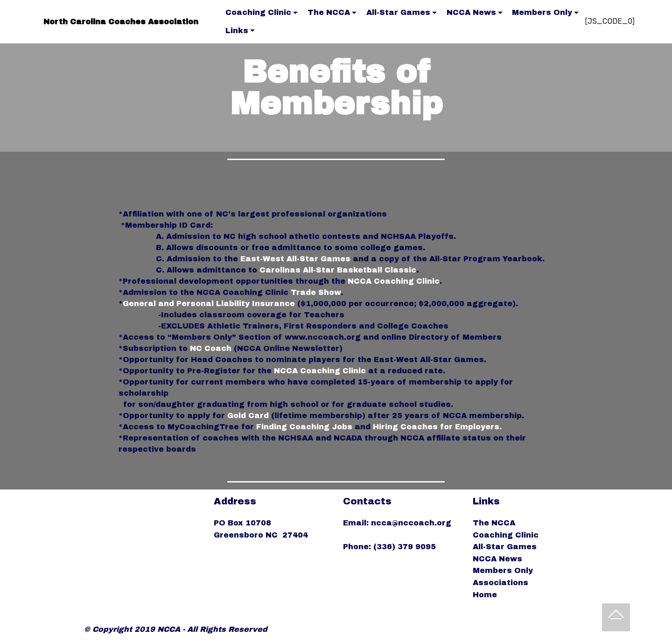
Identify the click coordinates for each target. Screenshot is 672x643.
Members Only (542, 12)
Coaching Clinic (258, 12)
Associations (500, 583)
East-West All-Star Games (295, 259)
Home (485, 595)
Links (237, 31)
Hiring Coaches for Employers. (437, 427)
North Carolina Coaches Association (121, 22)
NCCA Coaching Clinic (394, 281)
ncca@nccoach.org (412, 523)
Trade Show (316, 292)
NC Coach (211, 348)
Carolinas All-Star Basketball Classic (338, 270)
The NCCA (329, 12)
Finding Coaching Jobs (304, 427)
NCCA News (471, 12)
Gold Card (248, 416)
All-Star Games (398, 12)
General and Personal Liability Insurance (209, 304)
